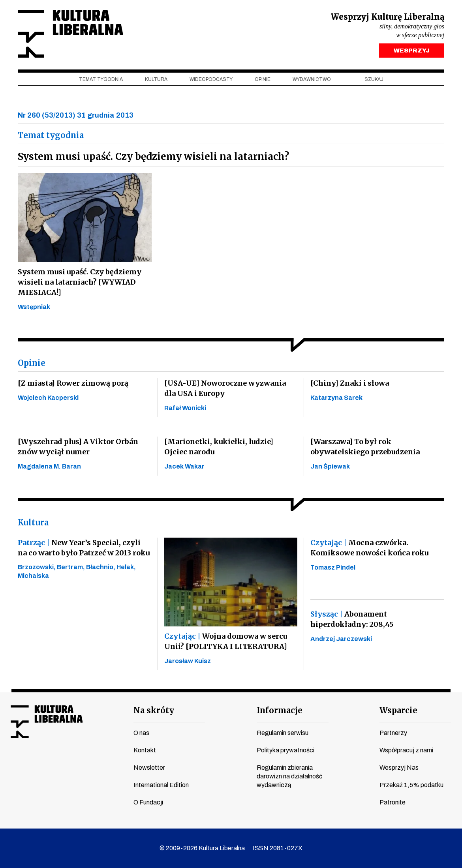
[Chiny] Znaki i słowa (350, 383)
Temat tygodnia (101, 79)
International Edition (161, 785)
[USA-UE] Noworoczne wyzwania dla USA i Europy (225, 388)
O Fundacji (148, 802)
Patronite (393, 802)
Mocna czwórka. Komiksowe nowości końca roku (369, 548)
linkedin (76, 763)
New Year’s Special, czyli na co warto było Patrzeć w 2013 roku (84, 548)
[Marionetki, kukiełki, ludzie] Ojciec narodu (219, 447)
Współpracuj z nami (406, 750)
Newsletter (149, 768)
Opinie (263, 79)
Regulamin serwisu (283, 733)
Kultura (156, 79)
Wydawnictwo (312, 79)
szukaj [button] (374, 79)
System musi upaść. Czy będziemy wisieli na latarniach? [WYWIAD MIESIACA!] (80, 282)
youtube (31, 763)
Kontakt (145, 750)
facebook (16, 763)
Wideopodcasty (211, 79)
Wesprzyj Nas (399, 768)
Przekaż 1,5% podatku (411, 785)
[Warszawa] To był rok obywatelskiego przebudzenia (365, 447)
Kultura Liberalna (70, 34)
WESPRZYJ (412, 51)
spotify (91, 763)
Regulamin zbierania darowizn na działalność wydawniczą (289, 776)
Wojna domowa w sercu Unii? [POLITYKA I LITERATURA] (226, 641)
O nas (141, 733)
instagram (46, 763)
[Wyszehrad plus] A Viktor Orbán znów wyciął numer (78, 447)
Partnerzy (393, 733)
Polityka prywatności (285, 750)
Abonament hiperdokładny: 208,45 (352, 619)
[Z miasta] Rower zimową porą (73, 383)
